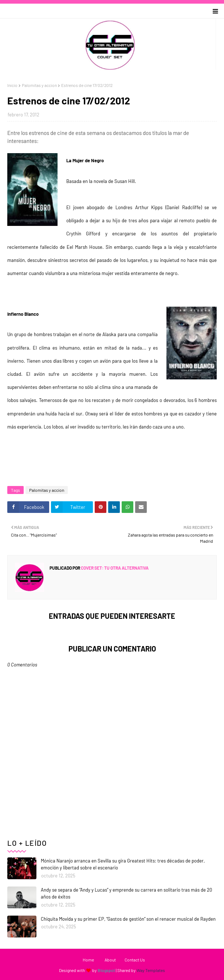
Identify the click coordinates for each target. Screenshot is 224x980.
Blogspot (106, 970)
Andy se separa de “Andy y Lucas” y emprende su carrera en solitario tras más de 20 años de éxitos (126, 893)
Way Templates (151, 970)
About (110, 960)
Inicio (12, 85)
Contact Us (135, 960)
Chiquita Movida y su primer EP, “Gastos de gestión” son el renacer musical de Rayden (128, 919)
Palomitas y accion (39, 85)
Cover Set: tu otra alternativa (114, 568)
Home (88, 960)
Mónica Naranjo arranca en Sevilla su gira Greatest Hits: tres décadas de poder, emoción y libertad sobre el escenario (123, 864)
